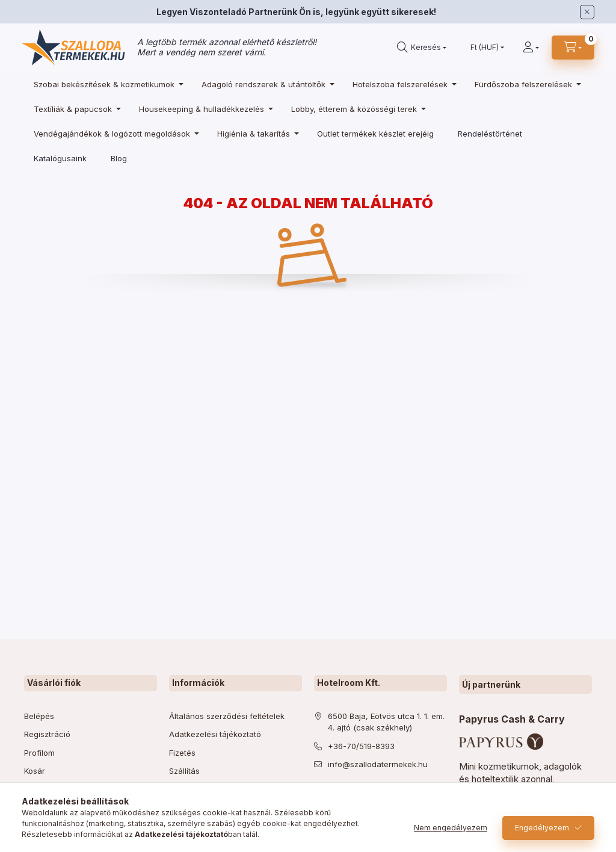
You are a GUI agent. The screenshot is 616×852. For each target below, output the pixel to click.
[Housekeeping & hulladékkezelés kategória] (203, 109)
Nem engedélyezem (451, 828)
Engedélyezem (542, 828)
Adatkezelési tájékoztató (215, 734)
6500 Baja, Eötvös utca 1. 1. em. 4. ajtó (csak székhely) (386, 722)
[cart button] (573, 48)
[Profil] (531, 48)
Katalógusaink (60, 158)
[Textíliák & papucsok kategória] (74, 109)
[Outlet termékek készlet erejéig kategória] (375, 133)
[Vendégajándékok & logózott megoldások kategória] (113, 133)
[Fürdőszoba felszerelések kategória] (525, 84)
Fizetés (182, 753)
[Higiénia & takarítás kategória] (255, 133)
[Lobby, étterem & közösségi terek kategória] (356, 109)
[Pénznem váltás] (485, 48)
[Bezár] (587, 12)
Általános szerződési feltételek (227, 716)
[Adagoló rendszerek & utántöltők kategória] (265, 84)
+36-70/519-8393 (361, 746)
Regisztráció (47, 734)
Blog (119, 158)
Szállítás (184, 771)
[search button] (422, 48)
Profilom (39, 753)
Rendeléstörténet (490, 134)
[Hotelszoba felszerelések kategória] (402, 84)
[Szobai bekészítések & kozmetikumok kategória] (106, 84)
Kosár (35, 771)
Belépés (39, 716)
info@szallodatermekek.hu (378, 764)
